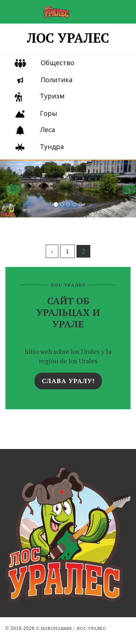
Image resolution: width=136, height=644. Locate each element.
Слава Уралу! (68, 381)
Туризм (52, 96)
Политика (57, 80)
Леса (48, 130)
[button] (10, 188)
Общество (57, 63)
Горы (49, 113)
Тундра (52, 147)
